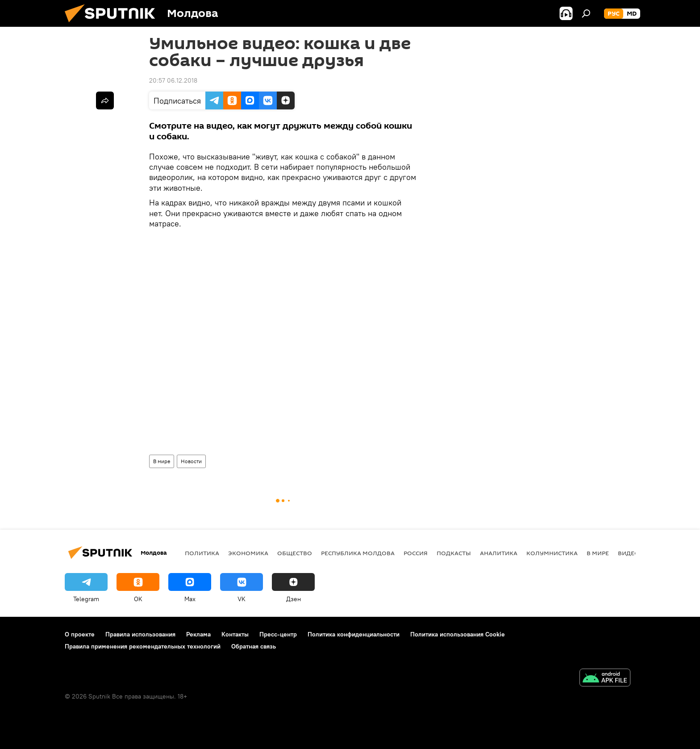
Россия (416, 553)
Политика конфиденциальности (354, 634)
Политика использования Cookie (458, 634)
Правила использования (140, 634)
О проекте (80, 634)
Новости (191, 461)
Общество (295, 553)
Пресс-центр (278, 634)
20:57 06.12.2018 (173, 80)
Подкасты (454, 553)
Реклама (198, 634)
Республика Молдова (358, 553)
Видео (629, 553)
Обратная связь (254, 646)
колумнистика (552, 553)
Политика (202, 553)
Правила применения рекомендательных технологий (143, 646)
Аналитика (499, 553)
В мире (162, 461)
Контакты (235, 634)
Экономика (248, 553)
